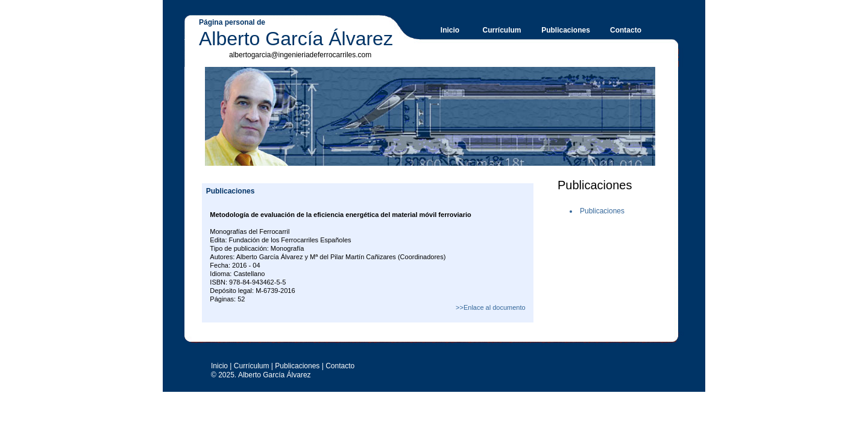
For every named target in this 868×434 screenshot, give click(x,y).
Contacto (626, 30)
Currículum (502, 30)
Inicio (450, 30)
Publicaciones (566, 30)
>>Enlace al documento (491, 307)
